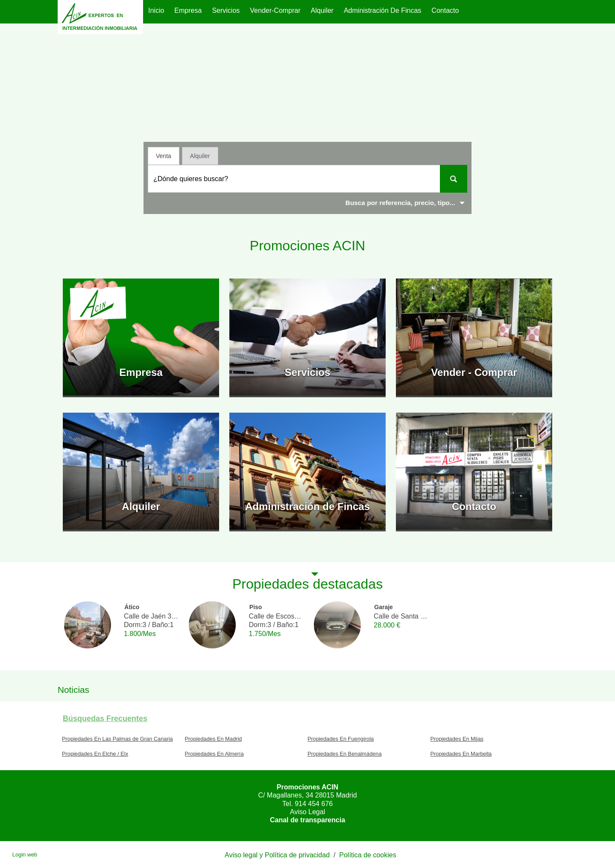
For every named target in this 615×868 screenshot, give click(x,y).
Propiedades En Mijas (457, 739)
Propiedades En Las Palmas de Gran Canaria (117, 739)
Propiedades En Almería (214, 754)
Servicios (226, 10)
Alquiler (322, 10)
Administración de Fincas (382, 10)
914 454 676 (314, 804)
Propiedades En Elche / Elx (95, 754)
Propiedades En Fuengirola (341, 739)
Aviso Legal (307, 812)
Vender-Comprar (275, 10)
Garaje (384, 607)
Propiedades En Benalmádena (345, 754)
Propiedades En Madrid (214, 739)
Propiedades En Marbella (461, 754)
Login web (25, 855)
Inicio (156, 10)
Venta (164, 156)
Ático (132, 607)
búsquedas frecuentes (105, 718)
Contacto (445, 10)
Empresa (188, 10)
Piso (256, 607)
